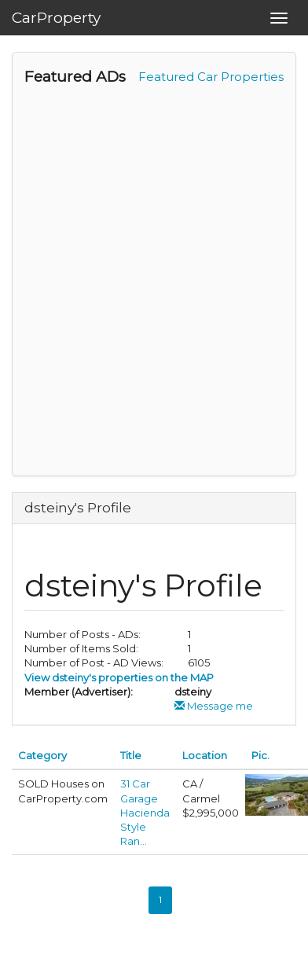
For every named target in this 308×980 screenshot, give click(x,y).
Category (42, 755)
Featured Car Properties (211, 77)
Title (131, 755)
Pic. (260, 755)
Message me (214, 706)
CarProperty (56, 18)
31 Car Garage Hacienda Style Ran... (145, 812)
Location (205, 755)
